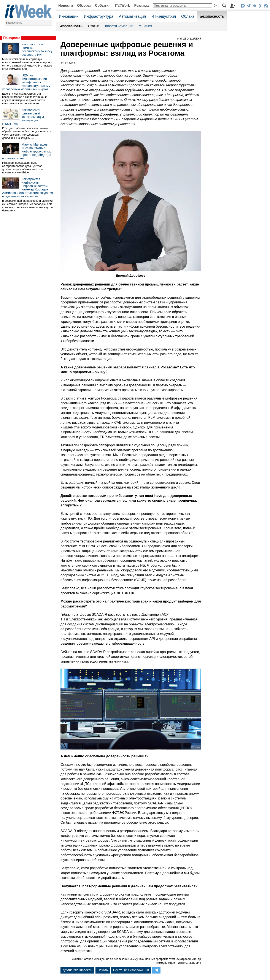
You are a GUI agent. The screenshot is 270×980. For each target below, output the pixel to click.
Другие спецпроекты (77, 970)
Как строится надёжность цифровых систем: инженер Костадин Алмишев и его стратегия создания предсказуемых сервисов (28, 188)
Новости (66, 6)
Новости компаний (118, 26)
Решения (145, 26)
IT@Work (122, 6)
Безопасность (14, 23)
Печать (103, 970)
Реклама (141, 6)
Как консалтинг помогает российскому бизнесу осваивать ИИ (37, 49)
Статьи (94, 26)
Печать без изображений (131, 970)
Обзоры (84, 6)
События (103, 6)
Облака (188, 16)
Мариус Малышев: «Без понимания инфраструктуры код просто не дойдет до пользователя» (27, 151)
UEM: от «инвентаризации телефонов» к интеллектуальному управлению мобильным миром (26, 82)
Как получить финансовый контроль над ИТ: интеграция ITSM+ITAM (24, 117)
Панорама (12, 38)
